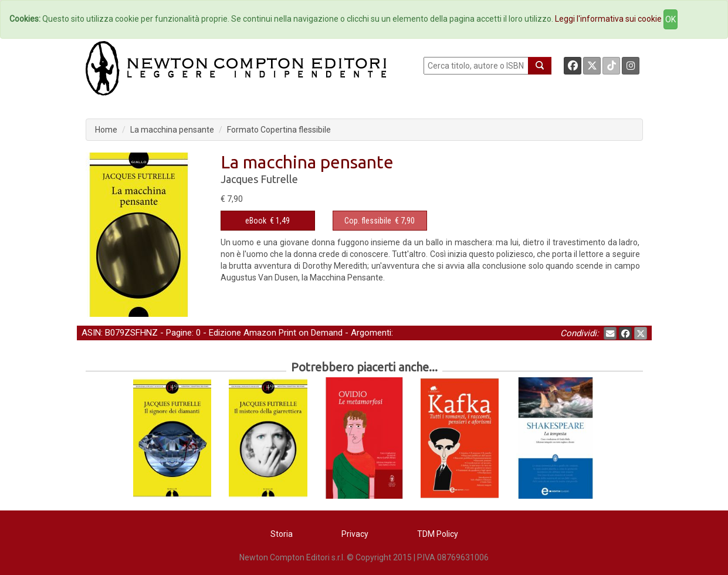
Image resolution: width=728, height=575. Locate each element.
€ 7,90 (380, 221)
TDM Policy (438, 534)
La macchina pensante (172, 130)
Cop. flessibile (368, 221)
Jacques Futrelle (259, 179)
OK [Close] (671, 19)
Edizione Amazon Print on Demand (276, 333)
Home (106, 130)
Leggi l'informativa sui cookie (608, 19)
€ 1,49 (268, 221)
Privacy (355, 534)
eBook (256, 221)
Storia (282, 534)
